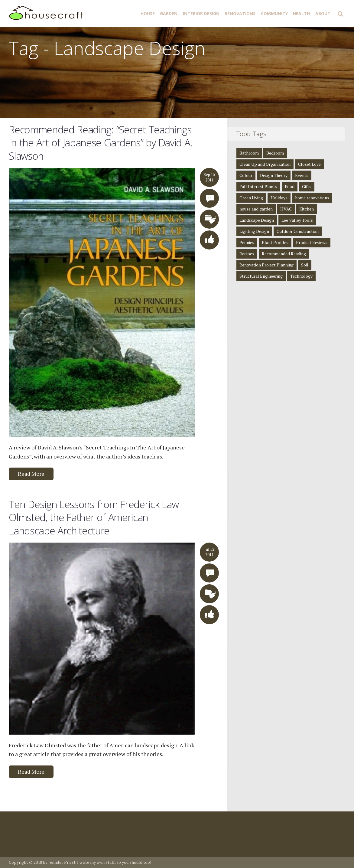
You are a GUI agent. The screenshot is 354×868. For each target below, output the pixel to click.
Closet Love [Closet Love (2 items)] (309, 164)
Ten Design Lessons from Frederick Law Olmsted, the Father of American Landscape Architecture (94, 517)
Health (301, 13)
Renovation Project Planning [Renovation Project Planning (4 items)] (266, 265)
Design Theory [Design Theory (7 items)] (274, 175)
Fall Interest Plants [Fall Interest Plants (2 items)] (258, 186)
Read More (31, 474)
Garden (169, 13)
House (148, 13)
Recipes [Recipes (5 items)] (247, 254)
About (323, 13)
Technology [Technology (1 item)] (301, 276)
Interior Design (201, 13)
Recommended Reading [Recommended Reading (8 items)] (284, 254)
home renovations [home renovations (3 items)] (312, 198)
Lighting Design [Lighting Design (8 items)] (254, 231)
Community (274, 13)
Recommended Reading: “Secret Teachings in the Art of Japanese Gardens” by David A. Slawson (101, 143)
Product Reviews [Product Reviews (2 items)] (312, 242)
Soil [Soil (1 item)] (305, 265)
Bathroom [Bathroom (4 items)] (249, 153)
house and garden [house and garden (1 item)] (256, 209)
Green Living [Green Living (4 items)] (251, 198)
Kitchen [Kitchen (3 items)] (307, 209)
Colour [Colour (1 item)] (246, 175)
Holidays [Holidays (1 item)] (279, 198)
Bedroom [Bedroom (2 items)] (275, 153)
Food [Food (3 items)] (290, 186)
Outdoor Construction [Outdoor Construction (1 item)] (298, 231)
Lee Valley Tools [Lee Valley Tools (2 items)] (297, 220)
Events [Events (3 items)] (302, 175)
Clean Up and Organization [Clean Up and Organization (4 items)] (265, 164)
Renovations (240, 13)
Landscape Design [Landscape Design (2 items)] (257, 220)
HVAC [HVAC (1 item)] (286, 209)
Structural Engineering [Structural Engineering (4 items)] (261, 276)
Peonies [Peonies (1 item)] (247, 242)
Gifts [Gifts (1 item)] (307, 186)
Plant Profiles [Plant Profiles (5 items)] (275, 242)
